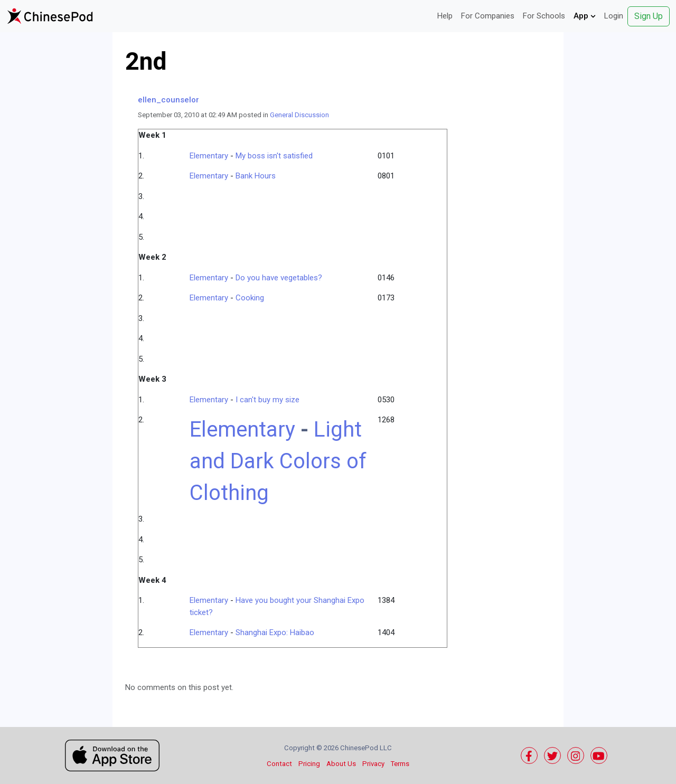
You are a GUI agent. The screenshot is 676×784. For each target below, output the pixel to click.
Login (614, 16)
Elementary (209, 156)
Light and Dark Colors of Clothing (278, 461)
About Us (341, 764)
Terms (400, 764)
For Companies (488, 16)
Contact (279, 764)
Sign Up (649, 16)
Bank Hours (256, 176)
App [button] (585, 16)
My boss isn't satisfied (274, 156)
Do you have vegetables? (279, 278)
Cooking (250, 298)
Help (445, 16)
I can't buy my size (267, 400)
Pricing (309, 764)
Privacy (373, 764)
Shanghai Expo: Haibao (275, 632)
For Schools (544, 16)
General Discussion (299, 115)
